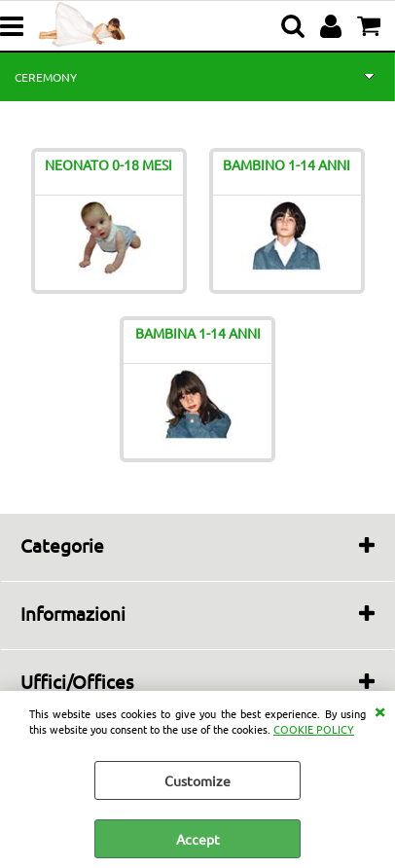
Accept (198, 839)
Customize (197, 780)
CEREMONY (46, 77)
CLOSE (379, 710)
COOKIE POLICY (314, 729)
